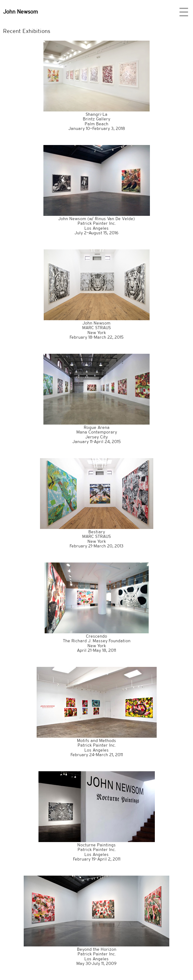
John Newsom (20, 12)
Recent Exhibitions (27, 31)
